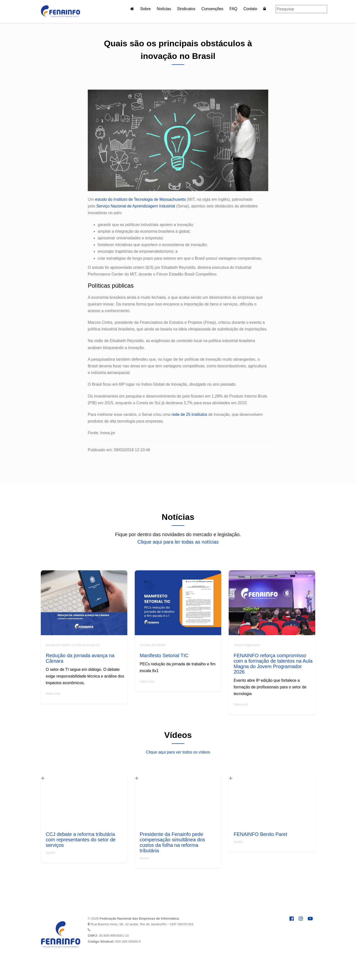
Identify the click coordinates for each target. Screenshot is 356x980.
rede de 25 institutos (189, 415)
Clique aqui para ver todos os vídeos (178, 752)
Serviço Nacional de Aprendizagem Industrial (136, 206)
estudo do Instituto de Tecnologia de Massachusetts (140, 199)
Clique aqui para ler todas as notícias (178, 542)
